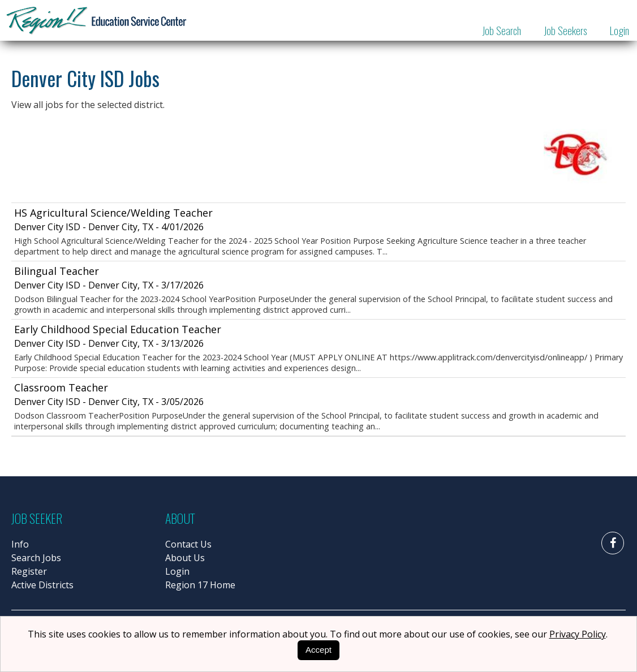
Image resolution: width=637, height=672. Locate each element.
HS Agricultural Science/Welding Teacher (113, 213)
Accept (318, 650)
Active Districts (42, 585)
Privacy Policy (578, 634)
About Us (185, 558)
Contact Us (188, 544)
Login (619, 30)
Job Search (502, 30)
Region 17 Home (200, 585)
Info (20, 544)
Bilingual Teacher (57, 271)
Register (29, 571)
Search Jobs (36, 558)
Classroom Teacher (61, 387)
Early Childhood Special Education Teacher (118, 329)
